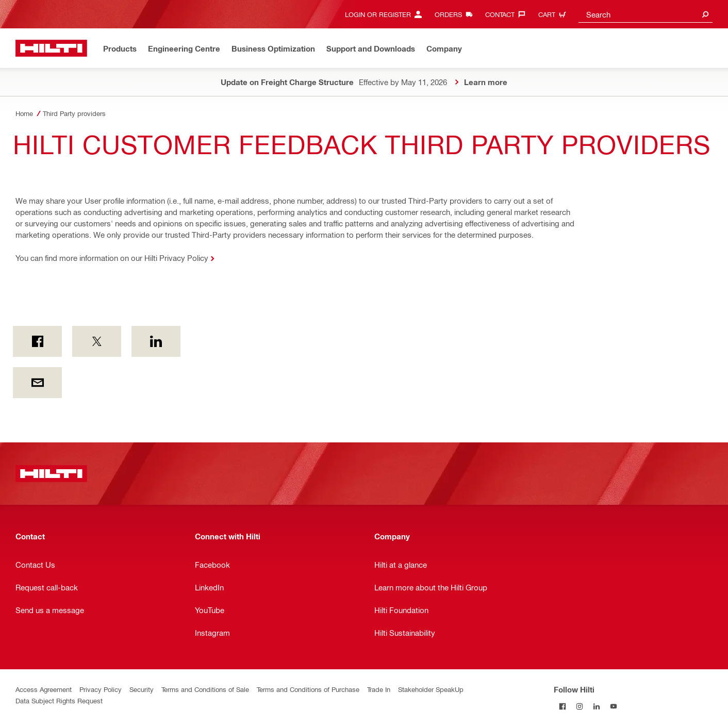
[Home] (51, 48)
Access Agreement (44, 689)
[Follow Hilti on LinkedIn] (596, 706)
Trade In (379, 689)
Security (142, 689)
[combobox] (646, 14)
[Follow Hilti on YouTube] (613, 706)
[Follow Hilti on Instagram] (579, 706)
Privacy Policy (101, 689)
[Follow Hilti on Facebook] (562, 706)
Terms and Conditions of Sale (205, 689)
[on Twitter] (97, 341)
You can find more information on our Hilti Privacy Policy (112, 258)
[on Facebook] (37, 341)
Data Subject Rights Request (59, 700)
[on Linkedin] (156, 341)
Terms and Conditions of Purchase (308, 689)
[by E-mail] (37, 383)
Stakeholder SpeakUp (431, 689)
